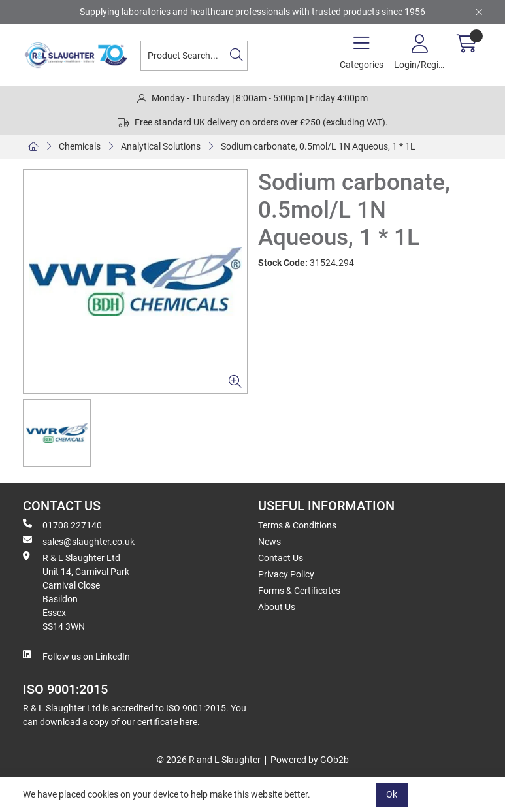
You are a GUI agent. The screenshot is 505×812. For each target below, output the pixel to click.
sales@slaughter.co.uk (79, 541)
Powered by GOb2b (310, 760)
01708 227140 (62, 525)
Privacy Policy (286, 574)
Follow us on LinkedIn (76, 656)
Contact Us (281, 558)
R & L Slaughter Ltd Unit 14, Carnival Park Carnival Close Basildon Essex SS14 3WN (76, 592)
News (269, 542)
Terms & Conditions (297, 525)
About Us (277, 607)
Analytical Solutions (161, 146)
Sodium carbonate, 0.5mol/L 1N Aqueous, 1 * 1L (318, 146)
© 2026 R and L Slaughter (209, 760)
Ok (392, 794)
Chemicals (80, 146)
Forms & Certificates (299, 591)
